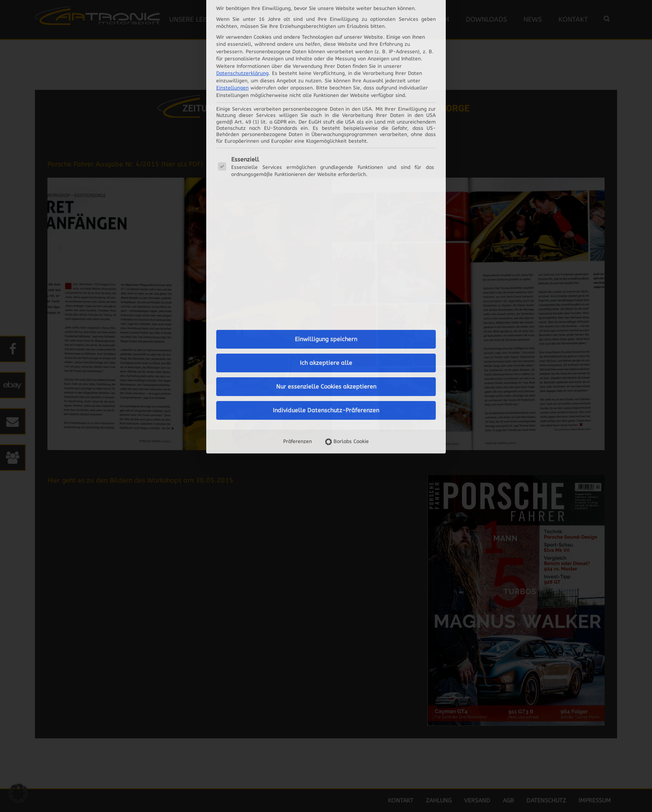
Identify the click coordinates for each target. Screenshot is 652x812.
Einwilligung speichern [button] (326, 161)
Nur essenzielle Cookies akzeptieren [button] (326, 209)
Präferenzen (298, 263)
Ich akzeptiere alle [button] (326, 185)
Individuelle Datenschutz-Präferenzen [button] (326, 232)
